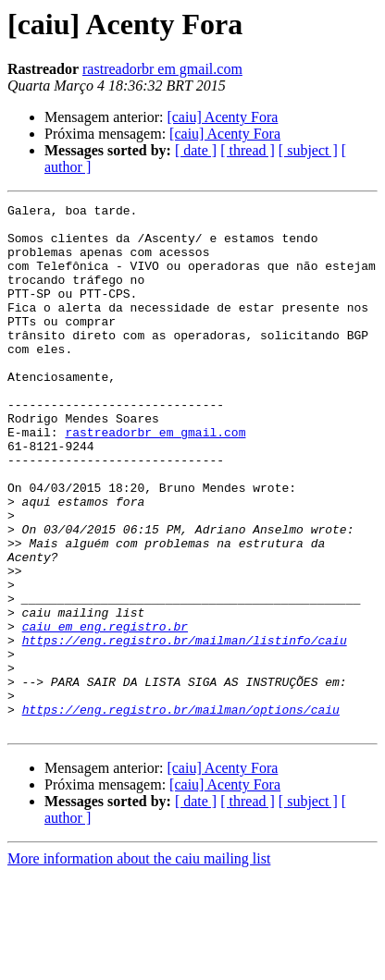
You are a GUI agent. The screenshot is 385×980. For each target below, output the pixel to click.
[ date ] (196, 150)
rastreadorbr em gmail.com (162, 69)
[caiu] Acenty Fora (222, 117)
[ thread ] (248, 150)
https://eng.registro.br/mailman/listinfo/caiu (185, 729)
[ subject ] (308, 150)
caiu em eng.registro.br (105, 712)
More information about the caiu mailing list (139, 964)
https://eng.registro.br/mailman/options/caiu (181, 812)
